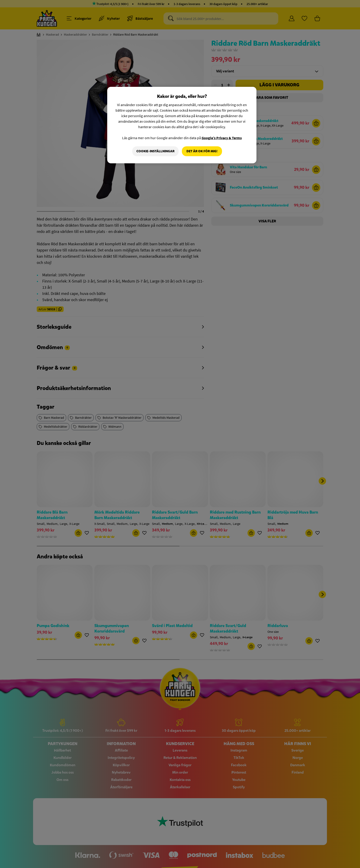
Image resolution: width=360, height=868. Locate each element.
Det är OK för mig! (202, 151)
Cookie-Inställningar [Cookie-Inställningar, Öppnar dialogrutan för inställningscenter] (155, 151)
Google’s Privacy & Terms (222, 138)
